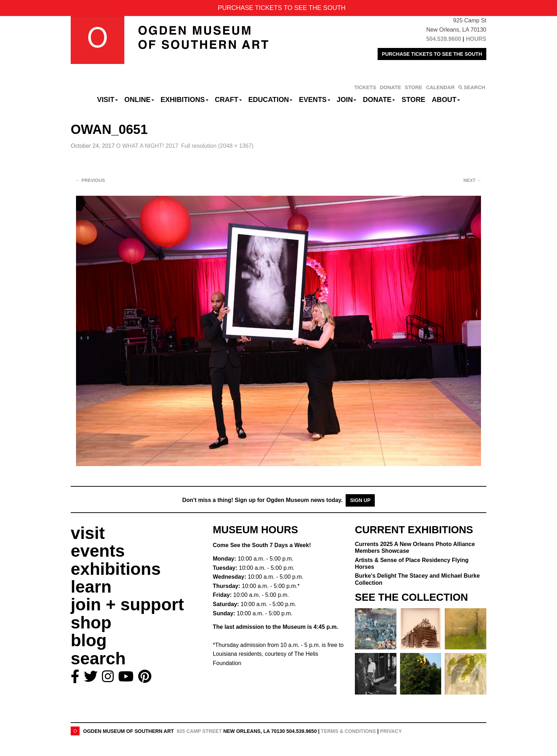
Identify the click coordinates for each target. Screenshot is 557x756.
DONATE (390, 87)
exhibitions (116, 569)
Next (472, 180)
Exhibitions (185, 99)
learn (91, 587)
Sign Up (360, 500)
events (98, 551)
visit (88, 533)
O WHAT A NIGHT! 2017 (147, 146)
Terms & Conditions (348, 731)
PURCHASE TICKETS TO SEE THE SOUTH (432, 54)
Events (315, 99)
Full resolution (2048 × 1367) (217, 146)
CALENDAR (440, 87)
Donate (379, 99)
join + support (127, 604)
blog (89, 640)
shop (91, 623)
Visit (107, 99)
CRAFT (228, 99)
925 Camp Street (199, 731)
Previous (90, 180)
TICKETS (365, 87)
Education (270, 99)
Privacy (391, 731)
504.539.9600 (444, 39)
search (98, 658)
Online (139, 99)
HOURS (476, 39)
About (446, 99)
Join (347, 99)
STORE (413, 87)
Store (414, 99)
